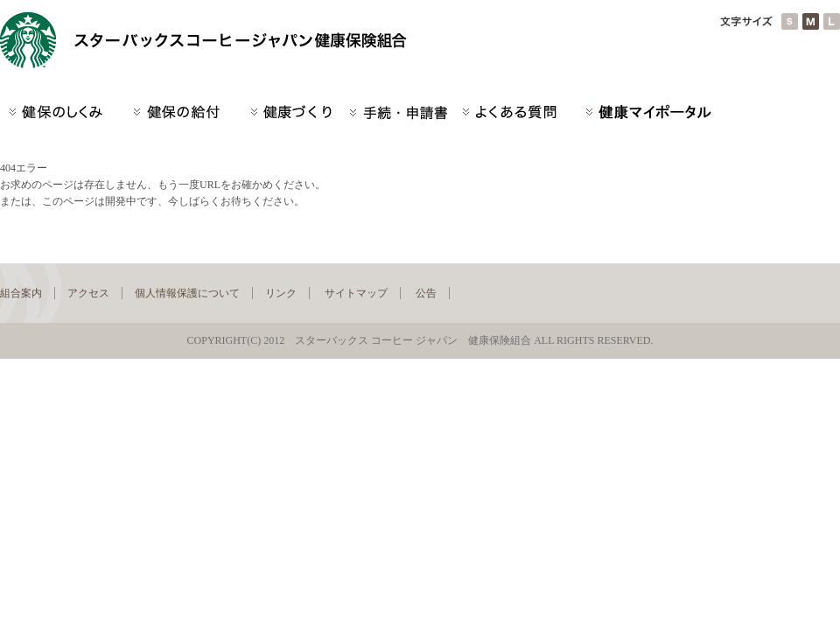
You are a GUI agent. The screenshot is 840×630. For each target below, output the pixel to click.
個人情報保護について (187, 293)
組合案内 (21, 293)
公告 (426, 293)
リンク (281, 293)
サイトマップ (356, 293)
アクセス (88, 293)
